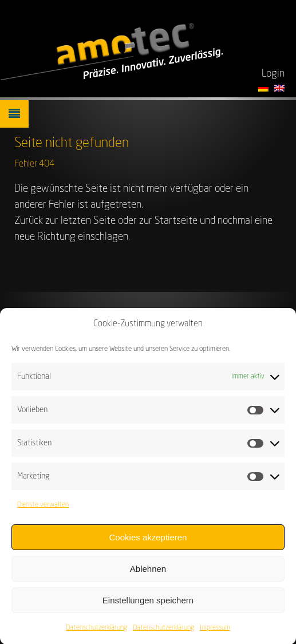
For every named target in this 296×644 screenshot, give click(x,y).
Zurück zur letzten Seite (65, 221)
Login (273, 74)
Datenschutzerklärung (96, 633)
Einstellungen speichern (148, 605)
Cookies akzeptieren (148, 542)
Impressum (215, 633)
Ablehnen (148, 573)
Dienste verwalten (43, 509)
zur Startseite (168, 221)
